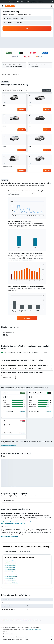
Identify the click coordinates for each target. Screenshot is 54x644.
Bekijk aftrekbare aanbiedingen (10, 536)
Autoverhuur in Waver (10, 578)
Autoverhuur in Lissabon (11, 574)
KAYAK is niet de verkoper (28, 634)
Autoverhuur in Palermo (11, 561)
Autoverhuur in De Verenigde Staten (23, 620)
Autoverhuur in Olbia (10, 567)
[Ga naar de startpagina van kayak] (10, 6)
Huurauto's (12, 620)
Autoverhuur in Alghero (10, 581)
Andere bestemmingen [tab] (10, 551)
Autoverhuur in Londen (10, 572)
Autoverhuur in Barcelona (11, 576)
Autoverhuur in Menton (11, 565)
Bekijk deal (21, 109)
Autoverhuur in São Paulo (11, 583)
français (41, 2)
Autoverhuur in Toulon (10, 570)
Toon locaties (22, 411)
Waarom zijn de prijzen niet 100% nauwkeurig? (28, 640)
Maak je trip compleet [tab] (24, 551)
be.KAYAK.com (4, 620)
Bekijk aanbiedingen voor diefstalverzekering (13, 523)
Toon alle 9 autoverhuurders (9, 445)
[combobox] (9, 15)
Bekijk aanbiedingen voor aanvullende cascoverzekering (16, 521)
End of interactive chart (10, 215)
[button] (52, 2)
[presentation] (47, 388)
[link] (27, 318)
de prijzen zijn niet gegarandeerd (34, 629)
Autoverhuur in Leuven (10, 563)
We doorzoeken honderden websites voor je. (28, 637)
